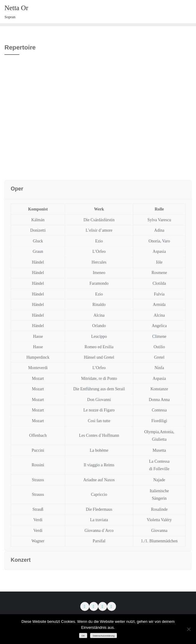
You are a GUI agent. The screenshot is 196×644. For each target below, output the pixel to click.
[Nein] (189, 629)
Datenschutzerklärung (104, 636)
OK (83, 636)
